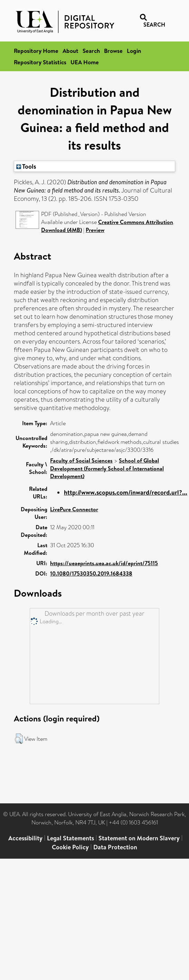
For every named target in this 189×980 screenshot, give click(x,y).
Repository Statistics (40, 62)
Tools (26, 166)
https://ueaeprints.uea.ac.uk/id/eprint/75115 (104, 563)
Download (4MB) (62, 230)
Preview (95, 230)
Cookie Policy (70, 847)
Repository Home (36, 51)
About (70, 51)
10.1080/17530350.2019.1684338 (91, 573)
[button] (19, 739)
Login (134, 51)
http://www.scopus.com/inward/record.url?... (126, 492)
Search (91, 51)
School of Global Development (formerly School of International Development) (107, 468)
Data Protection (115, 847)
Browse (113, 51)
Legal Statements (70, 838)
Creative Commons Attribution (136, 222)
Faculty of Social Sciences (81, 460)
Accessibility (25, 838)
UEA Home (85, 62)
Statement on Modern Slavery (139, 838)
